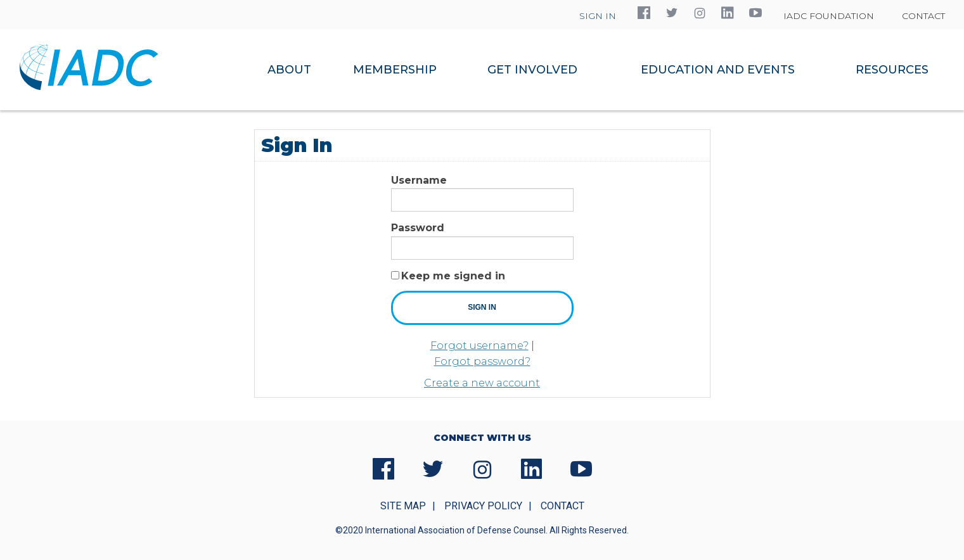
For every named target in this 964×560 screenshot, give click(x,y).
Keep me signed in (453, 276)
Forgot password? (482, 361)
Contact (923, 16)
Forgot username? (479, 346)
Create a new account (482, 383)
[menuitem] (290, 70)
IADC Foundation (829, 16)
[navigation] (601, 70)
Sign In (598, 16)
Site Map (403, 506)
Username (419, 180)
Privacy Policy (483, 506)
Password (418, 228)
